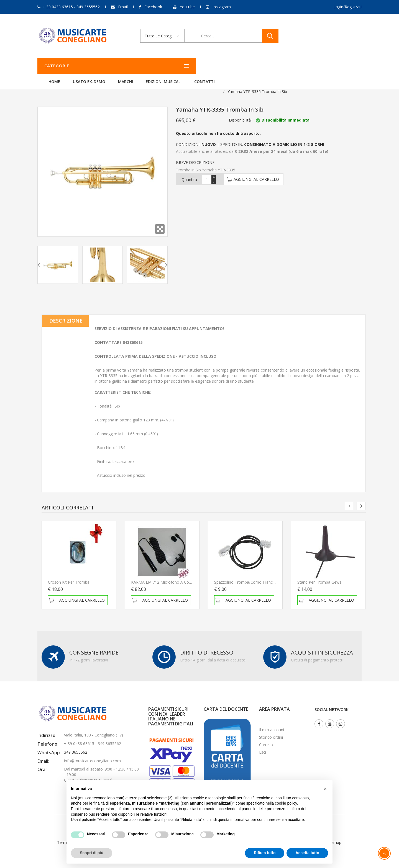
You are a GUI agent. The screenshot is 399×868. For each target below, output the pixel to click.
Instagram (222, 7)
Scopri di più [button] (92, 853)
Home (124, 66)
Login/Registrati (347, 7)
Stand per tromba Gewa (319, 575)
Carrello (266, 738)
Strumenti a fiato (72, 85)
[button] (325, 789)
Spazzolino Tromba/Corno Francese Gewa (252, 575)
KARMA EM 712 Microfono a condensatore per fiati (178, 575)
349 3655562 (76, 745)
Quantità (189, 173)
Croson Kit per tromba (69, 575)
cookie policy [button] (286, 803)
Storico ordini (271, 730)
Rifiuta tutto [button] (265, 853)
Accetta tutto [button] (307, 853)
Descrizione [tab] (66, 314)
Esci (263, 745)
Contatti (274, 66)
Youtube (187, 7)
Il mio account (272, 723)
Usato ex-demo (158, 66)
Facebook (153, 7)
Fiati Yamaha (106, 85)
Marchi (195, 66)
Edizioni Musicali (233, 66)
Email (123, 7)
